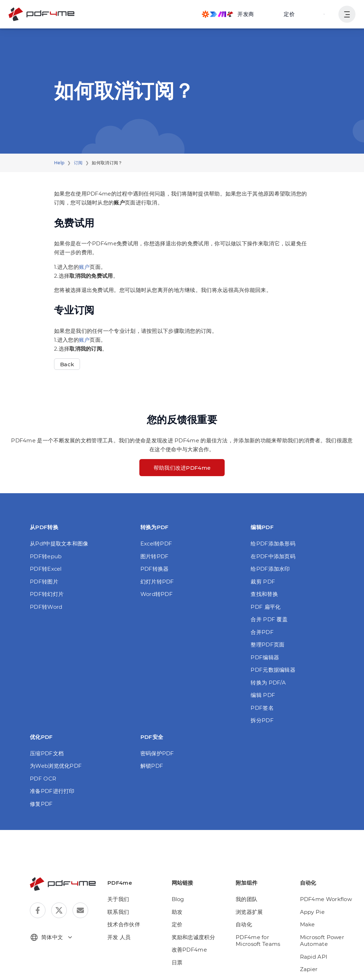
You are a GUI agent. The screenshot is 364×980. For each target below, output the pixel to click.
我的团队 (247, 899)
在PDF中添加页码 (273, 556)
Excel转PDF (156, 544)
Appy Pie (312, 912)
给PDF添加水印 (270, 569)
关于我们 (118, 899)
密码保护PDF (157, 753)
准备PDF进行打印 (52, 791)
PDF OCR (43, 779)
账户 (84, 267)
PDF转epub (46, 556)
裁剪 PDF (263, 582)
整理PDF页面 (267, 645)
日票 (177, 962)
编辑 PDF (263, 695)
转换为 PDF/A (268, 683)
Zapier (309, 969)
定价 (289, 14)
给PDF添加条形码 (273, 544)
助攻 (177, 912)
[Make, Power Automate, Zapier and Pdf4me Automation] (228, 14)
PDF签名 (262, 708)
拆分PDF (262, 720)
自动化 (244, 924)
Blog (178, 899)
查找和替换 (264, 594)
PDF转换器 (155, 569)
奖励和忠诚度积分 (193, 937)
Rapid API (314, 957)
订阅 (78, 163)
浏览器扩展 (249, 912)
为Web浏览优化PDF (56, 766)
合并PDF (262, 632)
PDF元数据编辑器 (273, 670)
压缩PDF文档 (47, 753)
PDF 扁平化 (266, 607)
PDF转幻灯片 (47, 594)
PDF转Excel (46, 569)
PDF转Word (46, 607)
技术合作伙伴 (124, 924)
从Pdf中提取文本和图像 (59, 544)
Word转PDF (157, 594)
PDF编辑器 (265, 657)
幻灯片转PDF (157, 582)
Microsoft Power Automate (322, 941)
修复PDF (41, 804)
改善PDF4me (189, 950)
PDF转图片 (44, 582)
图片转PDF (155, 556)
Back (67, 364)
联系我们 (118, 912)
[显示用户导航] (347, 14)
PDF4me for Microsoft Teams (258, 941)
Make (307, 924)
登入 (324, 14)
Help (59, 163)
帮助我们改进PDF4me (182, 468)
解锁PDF (152, 766)
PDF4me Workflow (326, 899)
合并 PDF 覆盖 (269, 619)
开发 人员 (119, 937)
